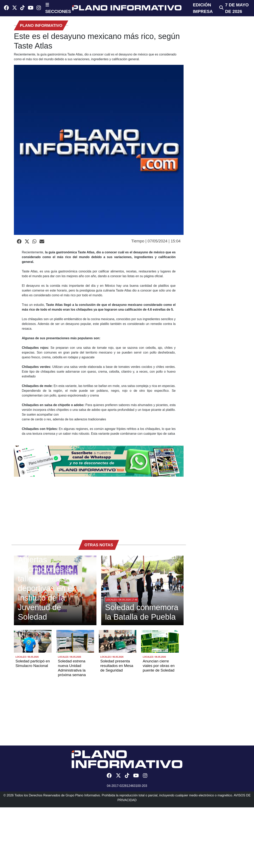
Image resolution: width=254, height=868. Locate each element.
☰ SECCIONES (58, 8)
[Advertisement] (99, 506)
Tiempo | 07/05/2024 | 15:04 (156, 241)
